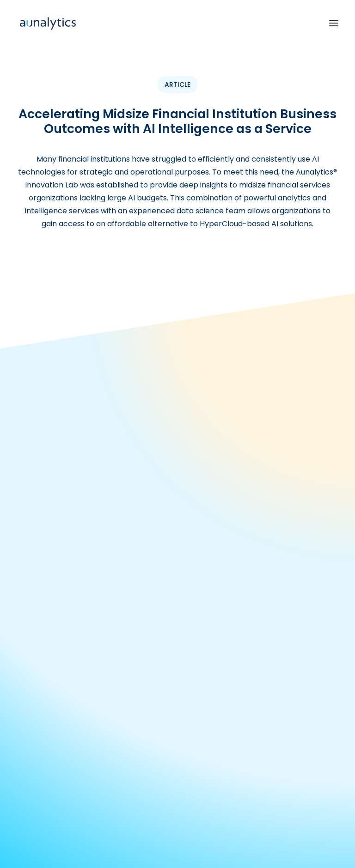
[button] (334, 23)
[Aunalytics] (48, 23)
